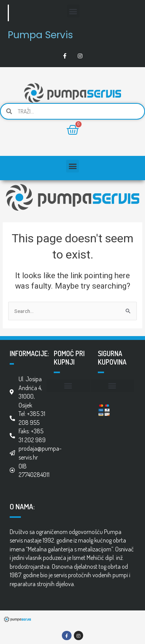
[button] (73, 11)
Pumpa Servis (40, 35)
